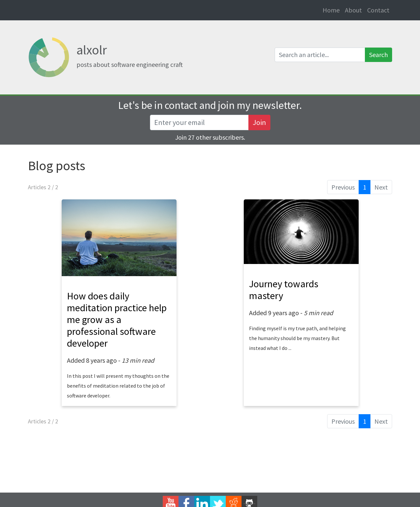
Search (378, 55)
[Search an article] (320, 55)
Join (259, 122)
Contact (378, 10)
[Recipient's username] (199, 122)
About (353, 10)
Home (332, 10)
